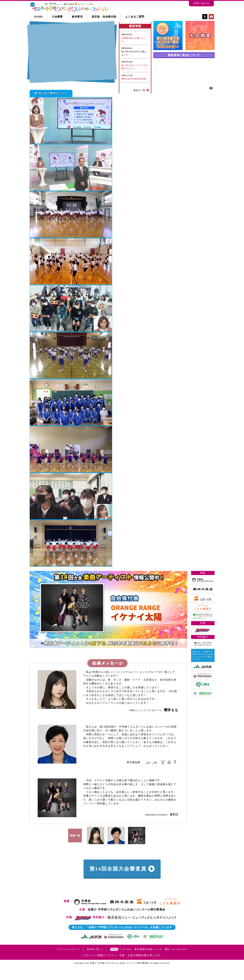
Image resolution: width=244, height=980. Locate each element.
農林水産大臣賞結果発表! (134, 79)
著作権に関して (95, 963)
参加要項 (77, 17)
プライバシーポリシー (68, 963)
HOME (39, 17)
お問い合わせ (201, 3)
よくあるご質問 (135, 17)
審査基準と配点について (184, 55)
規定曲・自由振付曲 (104, 17)
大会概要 (57, 17)
